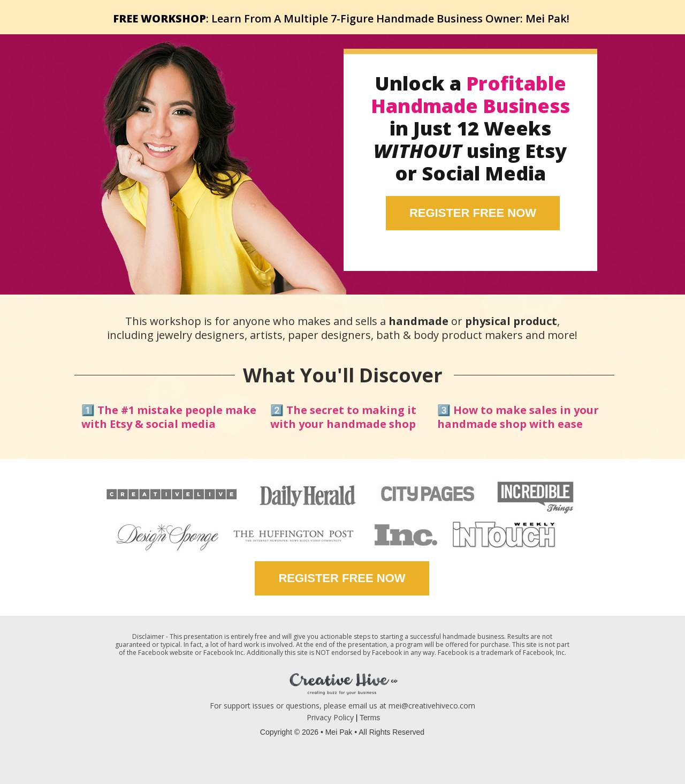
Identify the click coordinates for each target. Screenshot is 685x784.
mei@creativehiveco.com (432, 706)
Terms (370, 718)
